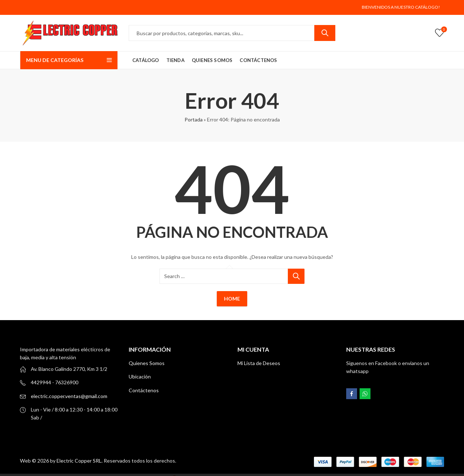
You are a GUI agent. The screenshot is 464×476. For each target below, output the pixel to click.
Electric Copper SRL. (80, 461)
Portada (194, 119)
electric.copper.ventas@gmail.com (69, 396)
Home (232, 299)
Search (325, 33)
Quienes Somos (147, 363)
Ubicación (140, 376)
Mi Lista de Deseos (259, 363)
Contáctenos (144, 390)
